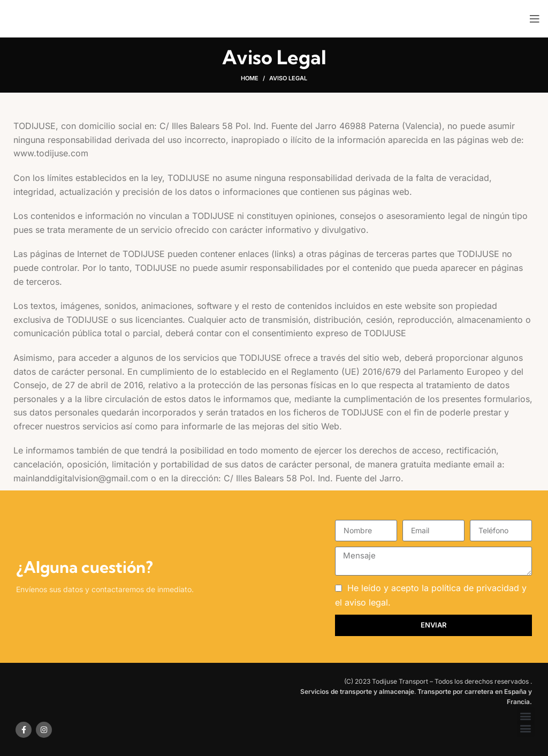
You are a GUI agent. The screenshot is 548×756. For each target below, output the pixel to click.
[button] (526, 716)
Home (250, 78)
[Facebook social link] (24, 730)
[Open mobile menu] (535, 19)
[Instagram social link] (44, 730)
